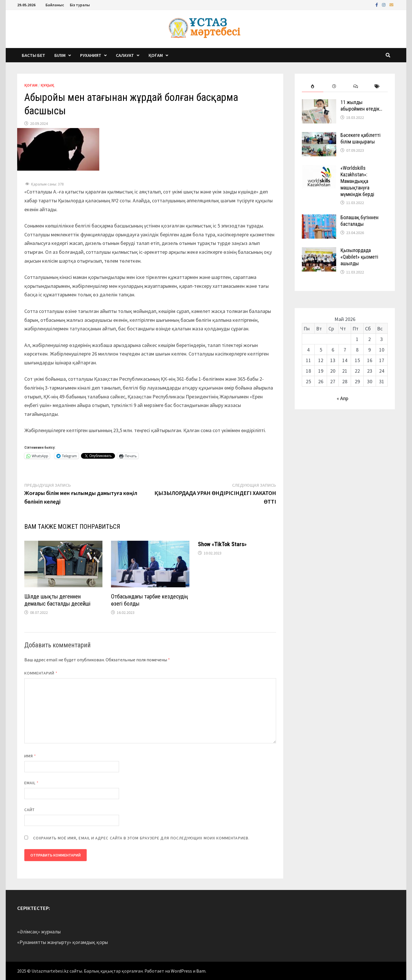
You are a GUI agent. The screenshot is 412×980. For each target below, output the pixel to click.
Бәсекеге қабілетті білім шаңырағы (360, 138)
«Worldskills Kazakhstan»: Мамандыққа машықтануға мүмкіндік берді (357, 181)
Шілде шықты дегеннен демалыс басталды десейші (57, 600)
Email (32, 783)
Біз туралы (80, 5)
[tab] (313, 86)
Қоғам (156, 55)
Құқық (47, 85)
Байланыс (55, 5)
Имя (30, 756)
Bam (201, 971)
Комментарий (41, 673)
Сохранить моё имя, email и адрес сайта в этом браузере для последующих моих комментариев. (141, 838)
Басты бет (33, 55)
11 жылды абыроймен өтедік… (361, 105)
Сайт (29, 810)
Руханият (91, 55)
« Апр (342, 398)
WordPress (181, 971)
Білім (60, 55)
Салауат (125, 55)
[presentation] (313, 86)
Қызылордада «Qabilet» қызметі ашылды (359, 257)
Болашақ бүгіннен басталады (359, 221)
